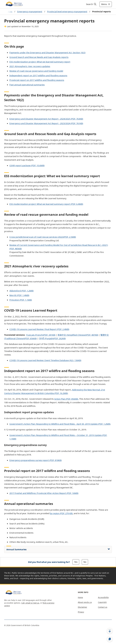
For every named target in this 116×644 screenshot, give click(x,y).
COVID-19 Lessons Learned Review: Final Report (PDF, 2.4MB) (39, 329)
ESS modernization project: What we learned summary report (40, 62)
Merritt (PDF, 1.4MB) (19, 295)
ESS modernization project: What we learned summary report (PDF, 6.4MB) (46, 204)
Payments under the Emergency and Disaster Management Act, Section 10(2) (47, 53)
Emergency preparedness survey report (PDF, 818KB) (36, 460)
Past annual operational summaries (27, 85)
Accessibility (103, 597)
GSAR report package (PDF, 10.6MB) (27, 165)
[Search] (91, 4)
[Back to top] (110, 631)
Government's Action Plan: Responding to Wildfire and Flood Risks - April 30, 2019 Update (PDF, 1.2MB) (60, 424)
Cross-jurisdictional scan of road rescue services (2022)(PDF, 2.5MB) (43, 237)
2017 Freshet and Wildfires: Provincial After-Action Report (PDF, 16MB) (44, 493)
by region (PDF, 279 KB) (61, 513)
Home (80, 597)
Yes (76, 562)
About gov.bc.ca (85, 602)
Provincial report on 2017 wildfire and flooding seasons (37, 80)
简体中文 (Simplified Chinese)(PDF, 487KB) (78, 335)
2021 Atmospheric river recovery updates (30, 66)
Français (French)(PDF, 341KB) (41, 335)
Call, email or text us (30, 603)
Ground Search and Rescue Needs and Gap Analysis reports (39, 57)
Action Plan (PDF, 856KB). (66, 399)
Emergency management (30, 12)
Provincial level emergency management (67, 12)
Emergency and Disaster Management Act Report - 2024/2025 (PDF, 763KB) (46, 119)
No (85, 562)
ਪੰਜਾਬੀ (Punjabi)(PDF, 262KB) (52, 338)
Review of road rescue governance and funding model (36, 71)
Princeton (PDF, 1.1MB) (21, 300)
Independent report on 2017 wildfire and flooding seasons (38, 76)
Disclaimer (82, 607)
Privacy (81, 612)
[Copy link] (110, 639)
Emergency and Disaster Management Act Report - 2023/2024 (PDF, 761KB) (46, 123)
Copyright (102, 602)
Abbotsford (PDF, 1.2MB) (21, 291)
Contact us (103, 607)
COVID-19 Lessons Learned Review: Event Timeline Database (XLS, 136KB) (45, 360)
